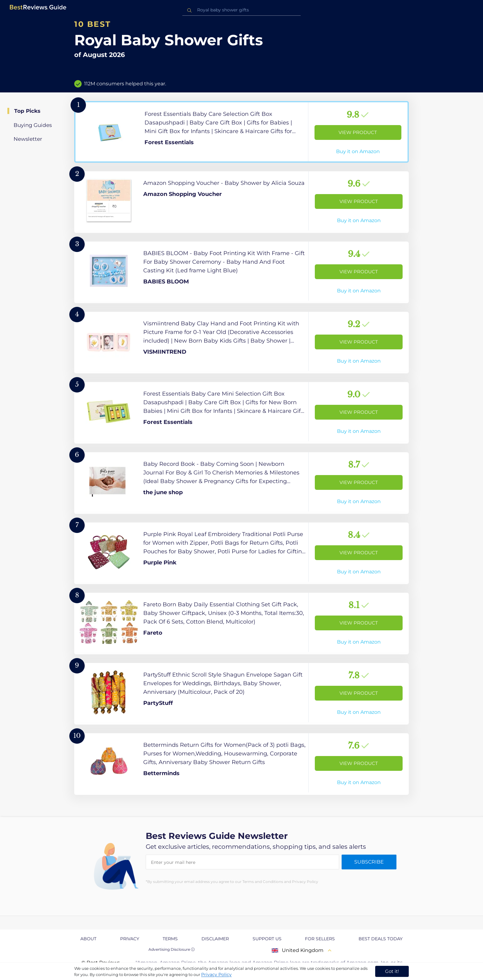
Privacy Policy (216, 974)
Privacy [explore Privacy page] (130, 939)
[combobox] (241, 10)
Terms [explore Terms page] (170, 939)
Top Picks (27, 111)
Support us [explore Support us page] (267, 939)
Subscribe (369, 862)
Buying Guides (33, 125)
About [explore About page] (88, 939)
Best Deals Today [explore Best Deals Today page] (381, 939)
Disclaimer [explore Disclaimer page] (215, 939)
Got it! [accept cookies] (392, 971)
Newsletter (28, 139)
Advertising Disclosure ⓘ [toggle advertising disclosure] (172, 949)
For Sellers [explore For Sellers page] (320, 939)
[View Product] (241, 132)
